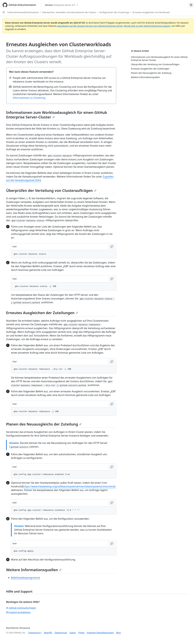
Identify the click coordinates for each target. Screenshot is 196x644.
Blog (119, 633)
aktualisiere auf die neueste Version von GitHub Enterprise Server (90, 26)
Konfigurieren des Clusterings (114, 12)
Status (73, 633)
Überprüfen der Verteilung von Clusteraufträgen (51, 190)
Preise (81, 633)
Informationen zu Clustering (29, 98)
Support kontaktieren (18, 612)
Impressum (34, 633)
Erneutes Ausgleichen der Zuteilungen (42, 313)
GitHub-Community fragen (21, 608)
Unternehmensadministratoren (23, 12)
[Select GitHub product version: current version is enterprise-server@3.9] (61, 5)
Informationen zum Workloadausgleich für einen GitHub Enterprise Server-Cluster (57, 115)
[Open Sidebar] (4, 12)
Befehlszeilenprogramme (25, 578)
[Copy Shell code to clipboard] (112, 247)
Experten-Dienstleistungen (100, 633)
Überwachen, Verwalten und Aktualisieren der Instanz (69, 12)
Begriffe (48, 633)
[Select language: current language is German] (191, 5)
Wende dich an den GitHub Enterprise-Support (147, 26)
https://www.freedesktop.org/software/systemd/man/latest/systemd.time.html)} (69, 486)
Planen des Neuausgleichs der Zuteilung (44, 424)
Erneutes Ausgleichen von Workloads (151, 12)
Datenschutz (61, 633)
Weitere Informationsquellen (34, 570)
